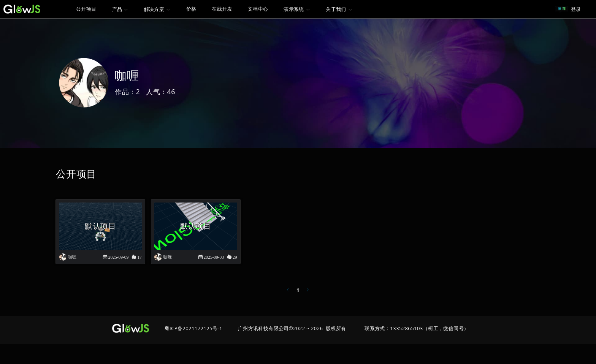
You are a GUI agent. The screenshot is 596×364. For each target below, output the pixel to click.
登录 (576, 9)
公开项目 (86, 9)
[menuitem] (86, 9)
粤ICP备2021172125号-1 (193, 348)
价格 (194, 9)
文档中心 (261, 9)
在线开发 (225, 9)
